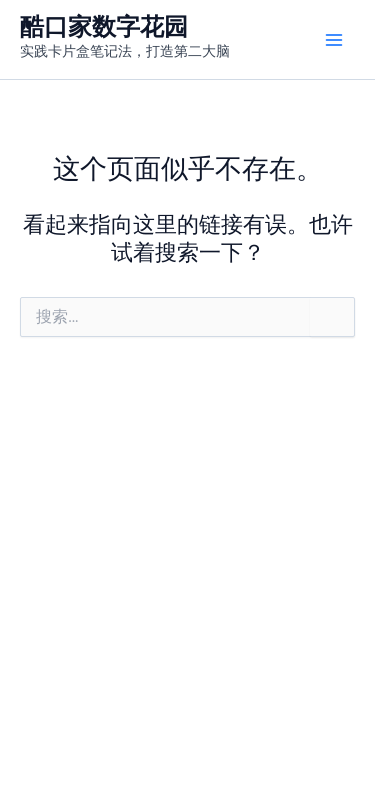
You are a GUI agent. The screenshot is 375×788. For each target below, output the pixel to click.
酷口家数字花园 (104, 27)
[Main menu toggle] (334, 40)
